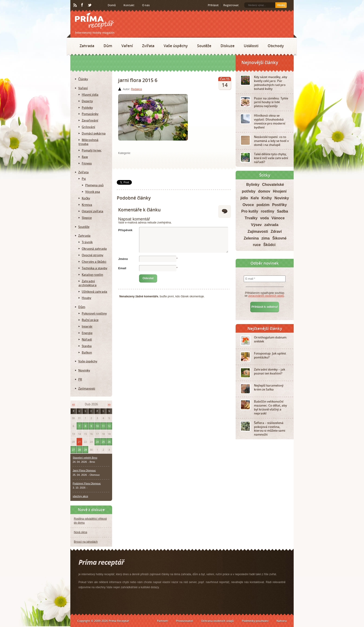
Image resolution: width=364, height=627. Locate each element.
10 (97, 426)
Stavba (87, 346)
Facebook (82, 5)
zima (266, 238)
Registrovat (231, 5)
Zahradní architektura (88, 283)
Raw (85, 157)
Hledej (281, 5)
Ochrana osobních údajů (217, 621)
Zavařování (90, 120)
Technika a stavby (94, 268)
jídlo (244, 198)
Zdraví (276, 231)
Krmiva (87, 205)
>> (109, 404)
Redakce (136, 89)
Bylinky (253, 185)
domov (264, 191)
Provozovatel (184, 621)
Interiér (87, 326)
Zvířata (148, 46)
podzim (263, 205)
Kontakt (129, 5)
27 (73, 450)
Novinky (84, 370)
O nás (146, 5)
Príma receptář (94, 21)
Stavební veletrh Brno (85, 458)
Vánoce (278, 218)
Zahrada (87, 46)
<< (73, 404)
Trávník (87, 242)
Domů (112, 5)
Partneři (162, 621)
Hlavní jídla (90, 95)
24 (97, 442)
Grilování (88, 127)
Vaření (127, 46)
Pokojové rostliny (94, 313)
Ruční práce (90, 320)
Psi (84, 179)
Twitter (90, 5)
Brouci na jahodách (86, 542)
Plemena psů (94, 185)
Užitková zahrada (94, 292)
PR (80, 379)
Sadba (283, 211)
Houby (86, 298)
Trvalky (251, 218)
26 (109, 442)
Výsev (256, 225)
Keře (255, 198)
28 (79, 450)
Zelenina (251, 238)
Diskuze (227, 46)
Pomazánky (90, 114)
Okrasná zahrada (94, 249)
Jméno (123, 259)
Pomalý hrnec (92, 150)
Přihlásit (213, 5)
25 (103, 442)
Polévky (87, 108)
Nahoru (282, 621)
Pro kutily (250, 211)
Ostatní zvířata (93, 211)
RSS (75, 5)
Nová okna (80, 532)
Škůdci (269, 245)
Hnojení (280, 191)
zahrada (271, 225)
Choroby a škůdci (94, 262)
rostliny (268, 211)
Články (83, 79)
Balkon (87, 352)
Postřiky (279, 205)
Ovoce (248, 205)
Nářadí (87, 339)
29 (85, 450)
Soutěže (204, 46)
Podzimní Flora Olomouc (87, 483)
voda (264, 218)
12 (109, 426)
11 (103, 426)
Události (251, 46)
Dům (108, 46)
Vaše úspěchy (176, 46)
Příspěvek (125, 230)
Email (122, 268)
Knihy (267, 198)
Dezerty (87, 101)
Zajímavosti (87, 388)
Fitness (87, 163)
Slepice (87, 218)
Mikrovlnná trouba (88, 142)
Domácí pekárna (94, 133)
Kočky (86, 198)
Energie (87, 333)
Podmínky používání (255, 621)
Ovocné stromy (93, 255)
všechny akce (80, 496)
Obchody (276, 46)
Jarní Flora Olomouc (84, 470)
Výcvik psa (93, 192)
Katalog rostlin (92, 275)
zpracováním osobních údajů (266, 296)
